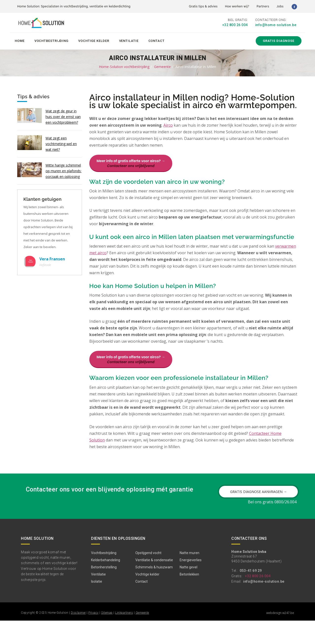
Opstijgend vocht (148, 576)
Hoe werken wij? (237, 6)
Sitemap (107, 636)
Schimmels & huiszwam (154, 591)
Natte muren (189, 576)
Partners (263, 6)
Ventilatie (129, 40)
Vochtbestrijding (51, 40)
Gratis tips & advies (203, 6)
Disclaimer (78, 636)
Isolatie (97, 605)
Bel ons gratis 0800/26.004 (272, 525)
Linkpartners (124, 636)
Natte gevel (189, 591)
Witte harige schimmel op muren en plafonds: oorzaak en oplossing (63, 170)
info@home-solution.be (276, 25)
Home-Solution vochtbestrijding (124, 66)
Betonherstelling (104, 591)
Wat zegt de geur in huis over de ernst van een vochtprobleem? (63, 116)
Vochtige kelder (94, 40)
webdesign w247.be (280, 636)
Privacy (94, 636)
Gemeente (162, 66)
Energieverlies (191, 583)
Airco (168, 124)
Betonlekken (189, 598)
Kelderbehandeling (106, 583)
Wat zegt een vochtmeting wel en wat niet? (61, 143)
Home (20, 40)
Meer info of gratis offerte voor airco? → (131, 162)
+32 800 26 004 (235, 25)
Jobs (280, 6)
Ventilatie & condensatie (154, 583)
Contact (157, 40)
